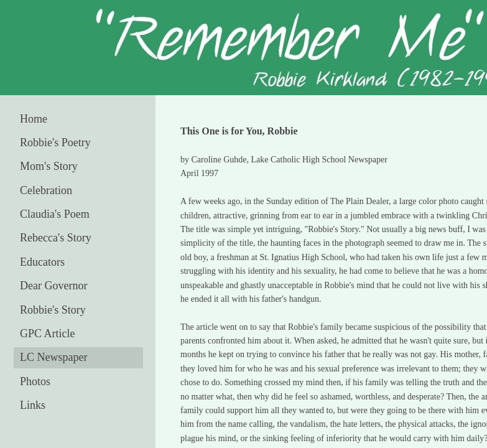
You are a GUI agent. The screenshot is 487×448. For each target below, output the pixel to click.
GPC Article (48, 334)
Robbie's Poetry (55, 142)
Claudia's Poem (55, 214)
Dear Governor (53, 286)
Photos (35, 381)
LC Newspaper (53, 357)
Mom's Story (49, 166)
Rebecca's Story (56, 238)
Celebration (46, 190)
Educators (42, 262)
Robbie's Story (53, 310)
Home (34, 119)
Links (33, 405)
